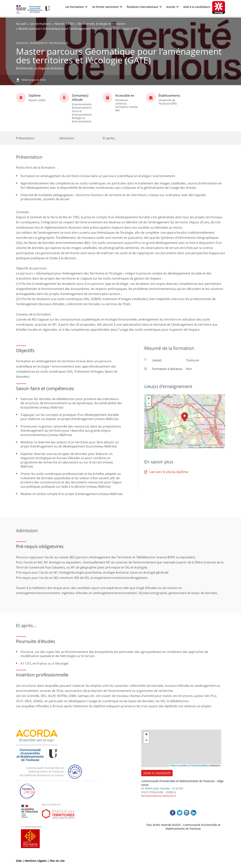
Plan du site (57, 861)
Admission (67, 138)
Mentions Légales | (37, 861)
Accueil (21, 24)
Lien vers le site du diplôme (166, 472)
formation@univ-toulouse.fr (159, 796)
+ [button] (149, 399)
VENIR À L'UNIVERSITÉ (157, 773)
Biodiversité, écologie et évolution (101, 24)
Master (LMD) (64, 24)
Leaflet (191, 447)
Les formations (75, 7)
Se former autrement (105, 7)
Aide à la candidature (197, 7)
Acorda (171, 7)
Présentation (25, 138)
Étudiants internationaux (142, 7)
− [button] (149, 403)
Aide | (20, 861)
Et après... (110, 138)
